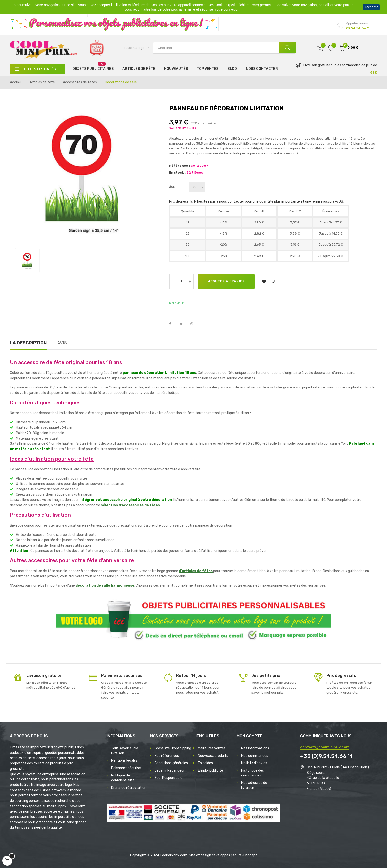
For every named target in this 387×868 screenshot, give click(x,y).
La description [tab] (28, 343)
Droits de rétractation (129, 788)
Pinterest (194, 324)
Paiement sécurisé (126, 768)
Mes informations (255, 748)
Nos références (167, 756)
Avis (62, 343)
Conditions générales (171, 763)
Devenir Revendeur (170, 770)
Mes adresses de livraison (254, 785)
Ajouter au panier (226, 281)
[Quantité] (181, 281)
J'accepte (371, 7)
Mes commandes (255, 756)
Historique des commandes (252, 773)
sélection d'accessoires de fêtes (130, 505)
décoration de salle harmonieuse (105, 585)
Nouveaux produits (213, 756)
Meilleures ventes (212, 748)
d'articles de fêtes (196, 571)
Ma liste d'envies (254, 763)
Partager (173, 324)
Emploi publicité (211, 770)
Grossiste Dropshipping (173, 748)
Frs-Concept (247, 855)
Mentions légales (124, 761)
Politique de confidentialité (123, 778)
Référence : (179, 166)
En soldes (205, 763)
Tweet (183, 324)
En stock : (177, 173)
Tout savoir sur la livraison (125, 751)
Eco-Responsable (168, 778)
